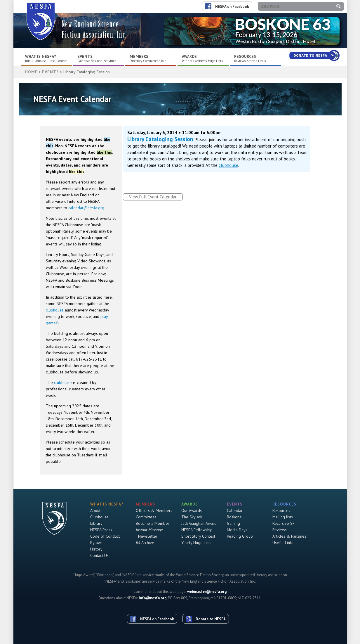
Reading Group (240, 536)
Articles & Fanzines (289, 536)
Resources (245, 56)
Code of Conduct (105, 536)
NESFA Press (101, 530)
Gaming (233, 523)
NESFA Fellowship (197, 530)
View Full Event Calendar (153, 197)
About (95, 510)
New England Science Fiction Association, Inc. (94, 29)
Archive (145, 543)
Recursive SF (284, 523)
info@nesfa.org (153, 598)
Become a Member (153, 523)
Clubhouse (99, 517)
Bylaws (96, 543)
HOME (31, 72)
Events (85, 56)
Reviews (280, 530)
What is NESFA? (41, 56)
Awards (189, 56)
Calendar (235, 510)
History (96, 549)
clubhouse (55, 310)
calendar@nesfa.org (86, 208)
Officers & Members (154, 510)
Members (139, 56)
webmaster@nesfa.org (207, 592)
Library (96, 523)
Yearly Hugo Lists (196, 543)
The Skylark (192, 517)
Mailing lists (283, 517)
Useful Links (283, 543)
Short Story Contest (198, 536)
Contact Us (99, 555)
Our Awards (192, 510)
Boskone (234, 517)
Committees (146, 517)
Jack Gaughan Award (199, 523)
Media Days (237, 530)
